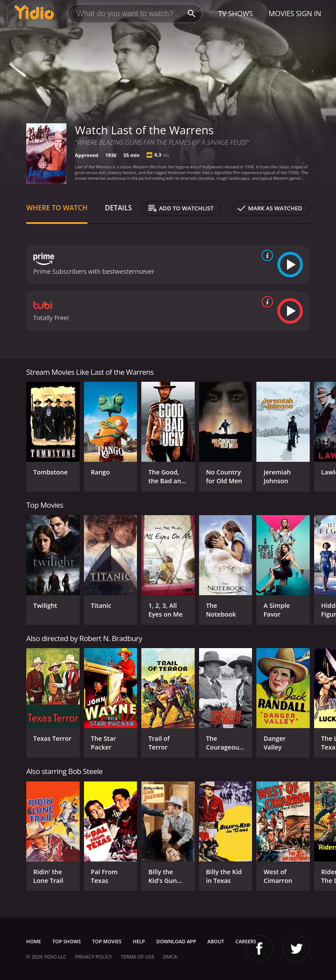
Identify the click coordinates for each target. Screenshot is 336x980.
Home (34, 941)
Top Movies (107, 941)
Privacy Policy (94, 957)
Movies (282, 14)
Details (119, 208)
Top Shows (67, 941)
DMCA (170, 957)
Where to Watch (57, 208)
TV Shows (236, 14)
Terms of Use (137, 957)
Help (139, 941)
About (216, 941)
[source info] (266, 255)
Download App (176, 941)
